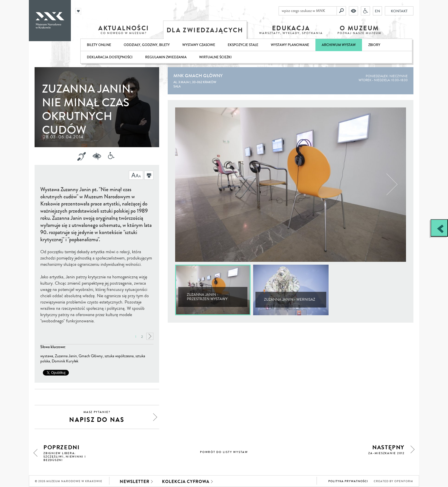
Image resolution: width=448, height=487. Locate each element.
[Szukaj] (341, 11)
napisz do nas (97, 417)
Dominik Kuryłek (65, 361)
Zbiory (374, 45)
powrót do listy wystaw (224, 452)
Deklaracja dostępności (110, 57)
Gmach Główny (91, 356)
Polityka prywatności (348, 481)
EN (377, 11)
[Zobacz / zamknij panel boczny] (439, 228)
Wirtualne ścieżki (215, 57)
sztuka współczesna (119, 356)
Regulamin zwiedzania (166, 57)
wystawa (47, 356)
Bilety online (99, 45)
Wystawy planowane (290, 45)
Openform (404, 481)
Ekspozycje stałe (243, 45)
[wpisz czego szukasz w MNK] (308, 11)
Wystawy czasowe (199, 45)
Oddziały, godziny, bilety (147, 45)
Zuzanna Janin (66, 356)
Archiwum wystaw (339, 45)
